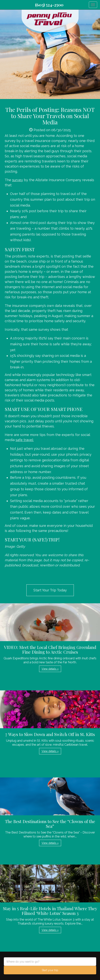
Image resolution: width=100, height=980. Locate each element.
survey (18, 180)
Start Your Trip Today (50, 590)
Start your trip (50, 970)
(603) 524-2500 (49, 5)
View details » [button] (50, 669)
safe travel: (25, 440)
